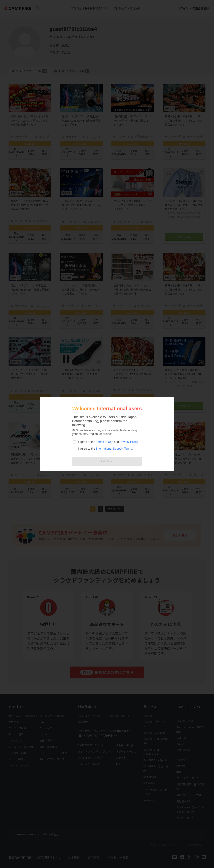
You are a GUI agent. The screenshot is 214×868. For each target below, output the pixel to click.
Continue (107, 461)
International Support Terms (114, 449)
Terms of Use (104, 442)
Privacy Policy (129, 442)
